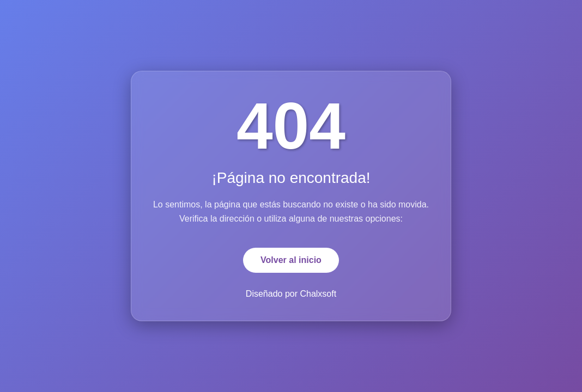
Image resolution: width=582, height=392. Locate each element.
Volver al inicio (291, 260)
